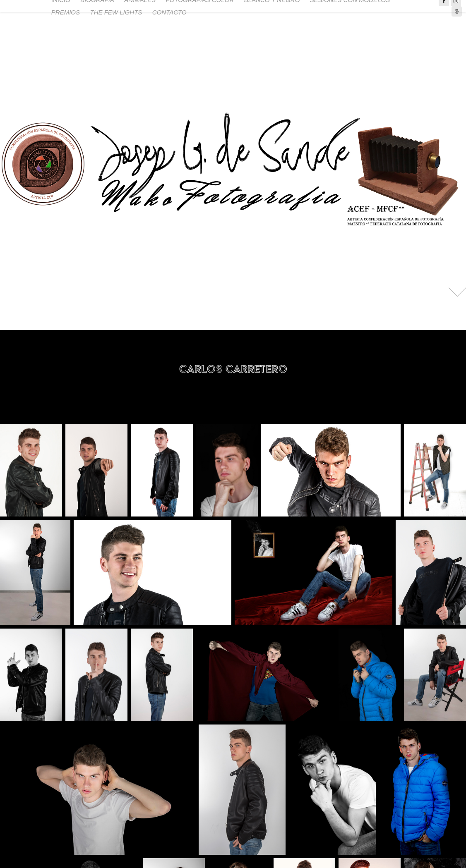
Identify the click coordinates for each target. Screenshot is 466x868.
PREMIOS (66, 12)
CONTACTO (169, 12)
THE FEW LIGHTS (116, 12)
